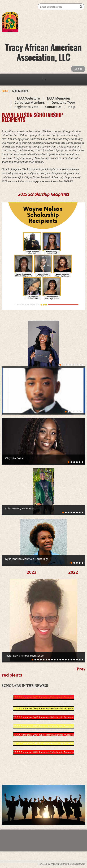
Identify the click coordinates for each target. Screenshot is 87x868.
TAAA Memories (58, 98)
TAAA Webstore (28, 98)
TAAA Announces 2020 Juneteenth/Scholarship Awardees (43, 697)
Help (72, 107)
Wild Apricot (57, 864)
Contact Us (53, 107)
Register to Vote (26, 107)
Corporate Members (30, 103)
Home (5, 91)
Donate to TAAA (63, 103)
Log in (78, 69)
